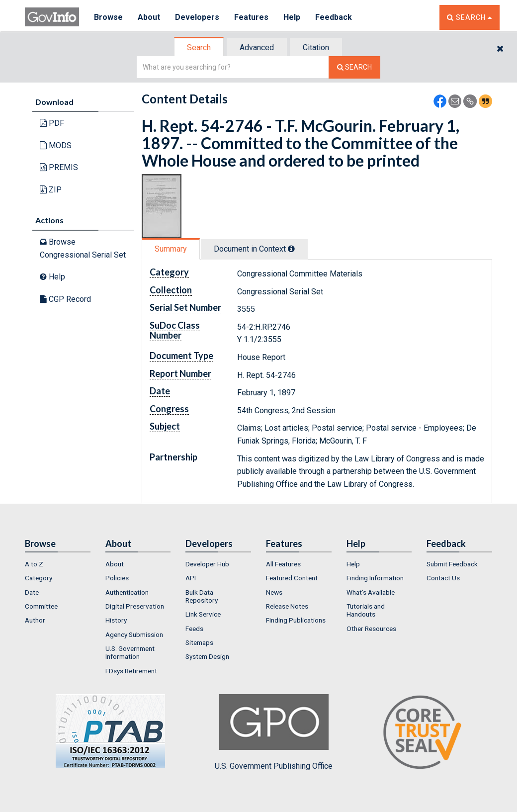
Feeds (194, 629)
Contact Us (443, 578)
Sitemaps (199, 642)
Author (35, 620)
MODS (56, 145)
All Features (283, 564)
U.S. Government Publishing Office (274, 732)
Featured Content (292, 578)
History (116, 620)
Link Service (203, 614)
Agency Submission (134, 634)
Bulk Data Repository (202, 596)
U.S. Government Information (130, 652)
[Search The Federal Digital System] (354, 67)
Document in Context (254, 249)
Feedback (334, 17)
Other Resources (371, 629)
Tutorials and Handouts (366, 610)
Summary (171, 249)
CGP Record (65, 299)
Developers (197, 17)
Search (199, 47)
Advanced (257, 47)
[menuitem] (58, 564)
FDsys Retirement (131, 671)
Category (39, 578)
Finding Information (375, 578)
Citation (316, 47)
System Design (207, 656)
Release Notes (287, 606)
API (191, 578)
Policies (117, 578)
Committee (41, 606)
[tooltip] (291, 249)
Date (32, 592)
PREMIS (59, 167)
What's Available (371, 592)
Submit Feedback (452, 564)
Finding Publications (296, 620)
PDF (52, 123)
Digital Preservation (135, 606)
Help (292, 17)
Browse (108, 17)
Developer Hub (207, 564)
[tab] (199, 47)
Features (251, 17)
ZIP (51, 190)
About (149, 17)
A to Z (34, 564)
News (274, 592)
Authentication (127, 592)
